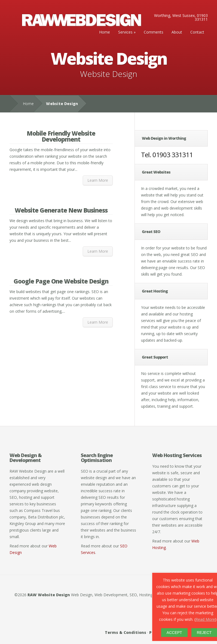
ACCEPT (174, 633)
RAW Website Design (49, 595)
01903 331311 (173, 155)
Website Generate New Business (61, 210)
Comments (154, 32)
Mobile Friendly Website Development (61, 136)
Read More (205, 619)
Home (105, 32)
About (177, 32)
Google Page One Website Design (61, 281)
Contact (197, 32)
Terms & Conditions (126, 632)
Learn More (98, 180)
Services (125, 32)
